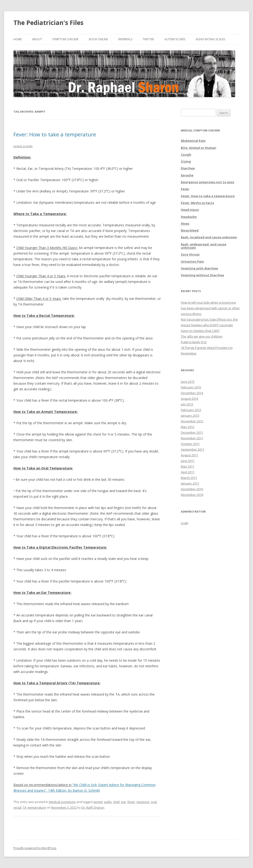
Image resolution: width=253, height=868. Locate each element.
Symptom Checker (65, 39)
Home (18, 39)
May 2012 (188, 427)
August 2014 (189, 399)
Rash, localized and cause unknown (209, 237)
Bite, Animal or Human (199, 148)
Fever (185, 189)
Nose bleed (190, 230)
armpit (98, 802)
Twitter (148, 39)
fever (131, 802)
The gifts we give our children (202, 336)
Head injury (190, 210)
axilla (108, 802)
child (116, 802)
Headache (189, 217)
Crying (186, 161)
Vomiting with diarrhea (199, 268)
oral (154, 802)
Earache (187, 175)
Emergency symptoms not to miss (207, 182)
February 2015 (191, 387)
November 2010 (192, 495)
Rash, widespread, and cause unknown (204, 246)
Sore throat (190, 254)
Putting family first (194, 342)
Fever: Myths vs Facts (197, 203)
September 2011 (193, 449)
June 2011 (188, 461)
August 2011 (189, 455)
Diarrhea (188, 168)
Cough (186, 155)
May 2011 (188, 466)
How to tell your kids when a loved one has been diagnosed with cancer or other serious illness (210, 308)
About (37, 39)
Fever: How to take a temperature (55, 134)
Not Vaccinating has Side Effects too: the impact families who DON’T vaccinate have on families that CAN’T (209, 325)
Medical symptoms (62, 802)
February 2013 (191, 410)
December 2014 (192, 393)
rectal (17, 807)
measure (143, 802)
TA (25, 807)
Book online (98, 39)
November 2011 (192, 438)
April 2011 (188, 472)
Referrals (125, 39)
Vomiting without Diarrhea (202, 275)
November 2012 (192, 421)
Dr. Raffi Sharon (93, 807)
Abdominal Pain (193, 141)
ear (123, 802)
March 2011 (189, 478)
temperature (37, 807)
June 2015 (188, 382)
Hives (185, 224)
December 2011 (192, 432)
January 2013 (190, 416)
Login (185, 523)
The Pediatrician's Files (48, 23)
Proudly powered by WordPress (35, 848)
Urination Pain (192, 261)
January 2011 (190, 483)
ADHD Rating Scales (210, 39)
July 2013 (187, 404)
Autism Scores (175, 39)
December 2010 (192, 489)
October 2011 (190, 444)
